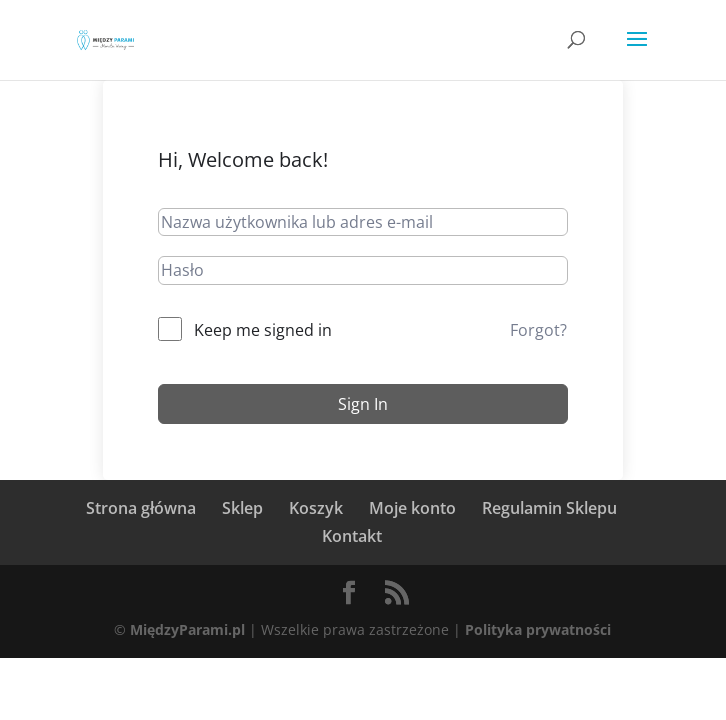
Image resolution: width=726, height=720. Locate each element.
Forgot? (538, 330)
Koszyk (316, 508)
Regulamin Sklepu (549, 508)
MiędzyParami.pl (187, 629)
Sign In (363, 404)
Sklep (242, 508)
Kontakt (352, 536)
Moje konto (412, 508)
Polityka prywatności (538, 629)
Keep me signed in (263, 330)
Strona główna (141, 508)
